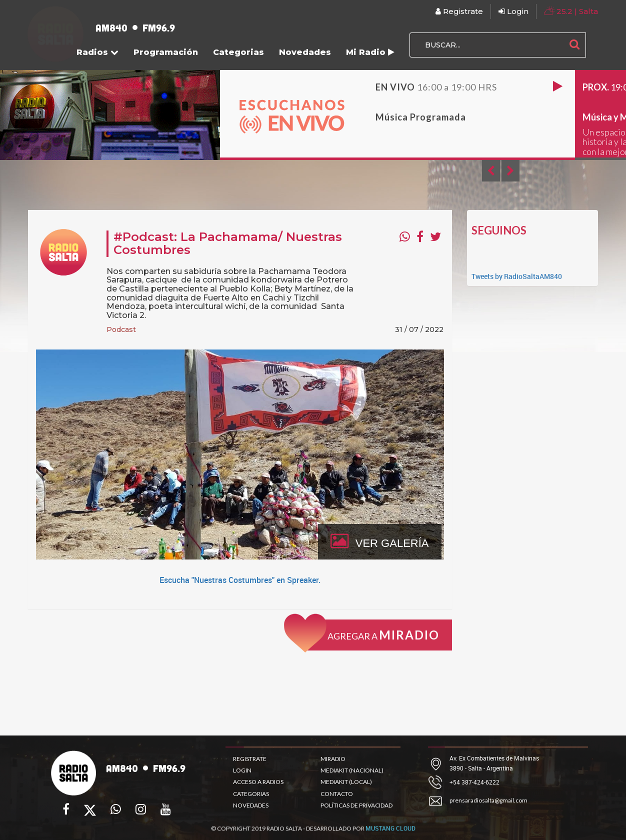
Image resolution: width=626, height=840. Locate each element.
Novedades (305, 52)
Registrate (459, 11)
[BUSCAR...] (486, 45)
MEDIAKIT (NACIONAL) (352, 770)
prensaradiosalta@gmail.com (488, 800)
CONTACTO (337, 794)
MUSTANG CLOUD (390, 836)
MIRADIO (333, 759)
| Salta (571, 11)
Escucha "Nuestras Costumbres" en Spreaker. (240, 580)
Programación (166, 52)
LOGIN (242, 770)
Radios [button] (97, 52)
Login (513, 11)
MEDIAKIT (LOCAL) (346, 782)
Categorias (238, 52)
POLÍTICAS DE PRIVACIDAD (356, 805)
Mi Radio (370, 52)
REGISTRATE (250, 759)
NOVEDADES (251, 805)
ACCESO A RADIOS (258, 782)
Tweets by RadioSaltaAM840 (517, 276)
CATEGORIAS (251, 794)
